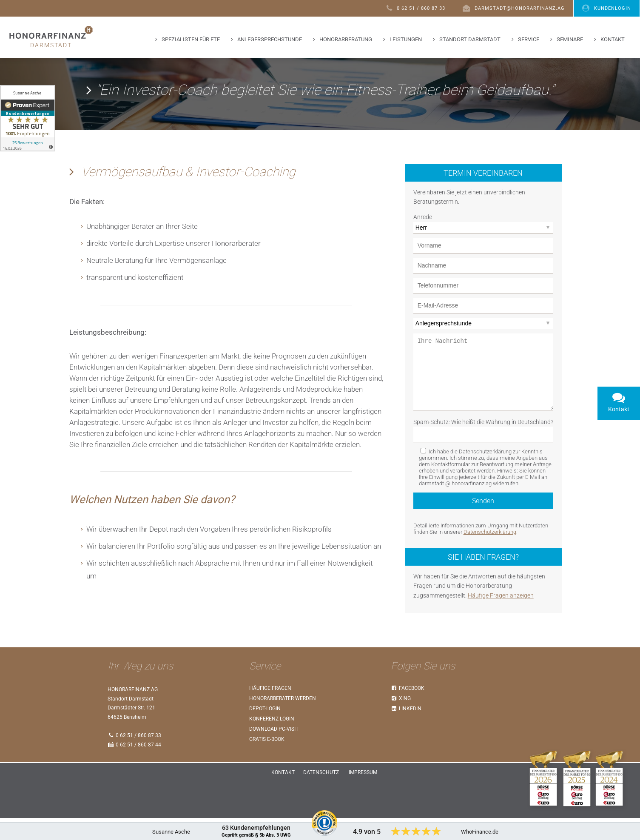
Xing (401, 720)
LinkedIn (406, 731)
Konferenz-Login (272, 741)
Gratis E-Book (267, 761)
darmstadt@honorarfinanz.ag (514, 8)
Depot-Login (265, 731)
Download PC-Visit (274, 751)
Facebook (408, 710)
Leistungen (406, 39)
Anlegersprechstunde (270, 39)
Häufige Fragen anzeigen (501, 617)
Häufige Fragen (270, 710)
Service (529, 39)
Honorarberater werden (283, 720)
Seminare (570, 39)
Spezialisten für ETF (191, 39)
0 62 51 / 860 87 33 (416, 8)
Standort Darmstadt (470, 39)
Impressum (363, 794)
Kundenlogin (607, 8)
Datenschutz (321, 794)
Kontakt (613, 39)
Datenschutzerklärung (490, 554)
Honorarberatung (346, 39)
